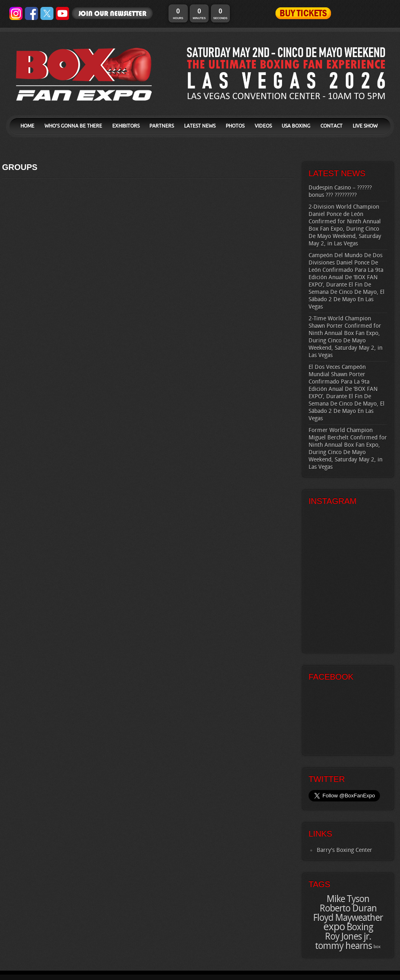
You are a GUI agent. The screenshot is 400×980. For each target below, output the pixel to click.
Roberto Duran (348, 909)
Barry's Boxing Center (344, 850)
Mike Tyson (348, 899)
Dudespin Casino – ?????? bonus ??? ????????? (340, 191)
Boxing (360, 927)
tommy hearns (343, 946)
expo (334, 927)
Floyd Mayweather (348, 918)
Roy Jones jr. (348, 937)
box (377, 947)
